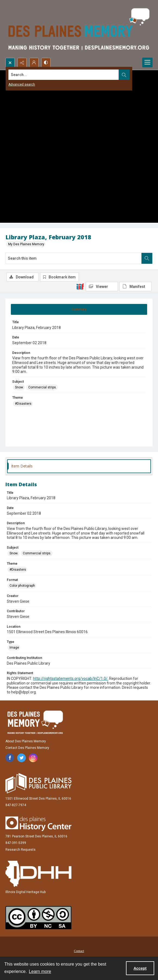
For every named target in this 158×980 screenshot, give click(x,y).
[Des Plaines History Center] (38, 824)
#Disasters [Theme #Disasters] (23, 404)
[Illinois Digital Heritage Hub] (38, 874)
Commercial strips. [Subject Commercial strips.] (42, 387)
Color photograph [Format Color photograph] (22, 586)
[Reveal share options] (22, 62)
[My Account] (34, 62)
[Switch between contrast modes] (46, 62)
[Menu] (147, 62)
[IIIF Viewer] (102, 287)
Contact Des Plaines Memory (27, 748)
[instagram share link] (33, 758)
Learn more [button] (40, 971)
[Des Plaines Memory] (35, 722)
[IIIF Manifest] (135, 287)
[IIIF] (80, 286)
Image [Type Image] (14, 648)
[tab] (79, 309)
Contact (79, 951)
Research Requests (20, 850)
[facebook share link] (10, 758)
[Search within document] (147, 258)
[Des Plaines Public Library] (38, 783)
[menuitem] (79, 951)
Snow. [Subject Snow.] (19, 387)
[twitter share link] (21, 758)
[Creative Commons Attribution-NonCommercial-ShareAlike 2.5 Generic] (38, 918)
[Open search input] (10, 62)
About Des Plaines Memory (26, 741)
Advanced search (22, 84)
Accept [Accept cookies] (140, 968)
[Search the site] (64, 75)
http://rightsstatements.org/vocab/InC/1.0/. (71, 679)
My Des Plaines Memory (26, 244)
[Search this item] (74, 258)
